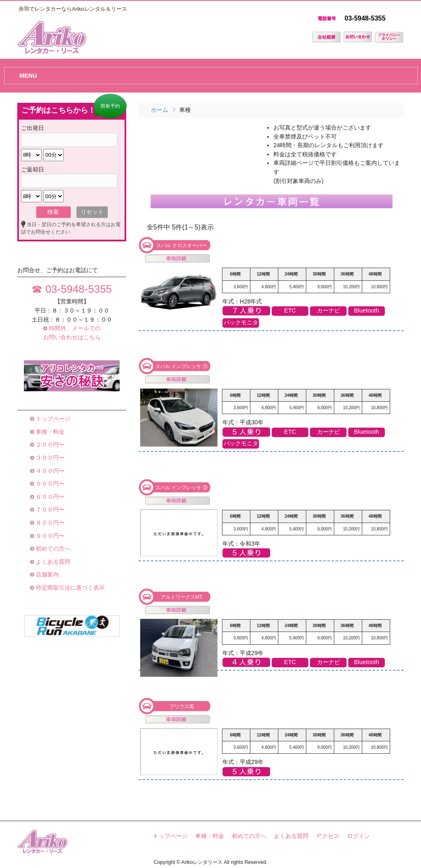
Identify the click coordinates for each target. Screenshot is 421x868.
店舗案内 (46, 574)
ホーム (160, 110)
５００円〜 (49, 484)
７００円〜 (49, 509)
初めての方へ (52, 549)
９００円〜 (49, 536)
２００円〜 (49, 444)
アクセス (328, 836)
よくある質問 (52, 562)
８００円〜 (49, 523)
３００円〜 (49, 458)
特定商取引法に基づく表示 (69, 588)
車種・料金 (49, 432)
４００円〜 (49, 471)
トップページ (52, 419)
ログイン (359, 836)
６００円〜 (49, 497)
